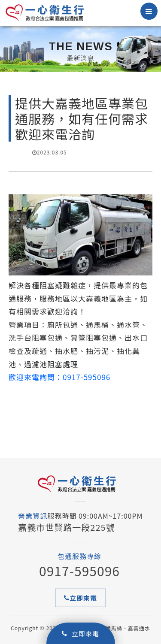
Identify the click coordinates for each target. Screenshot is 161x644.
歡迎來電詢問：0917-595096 (59, 377)
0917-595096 (79, 571)
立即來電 (80, 633)
